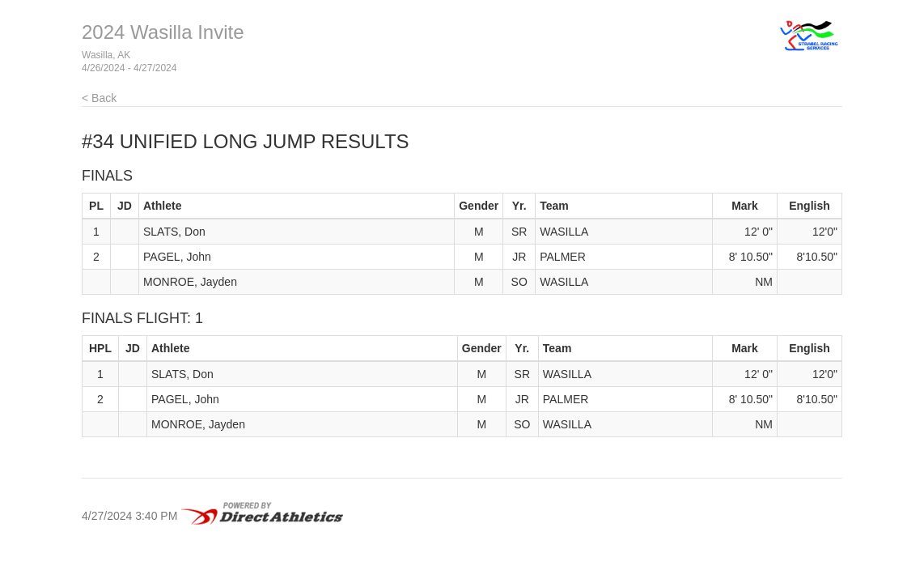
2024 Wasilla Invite (163, 32)
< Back (99, 98)
